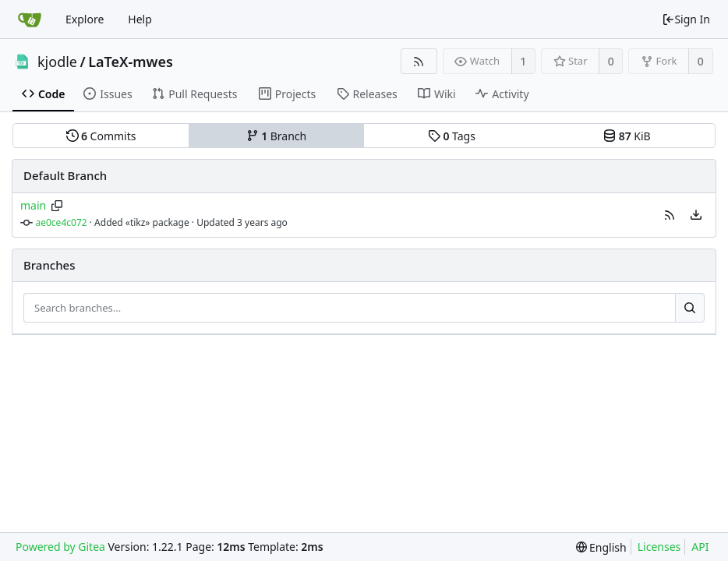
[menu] (696, 215)
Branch (277, 136)
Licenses (659, 547)
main (33, 205)
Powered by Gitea (60, 547)
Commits (101, 136)
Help (140, 19)
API (700, 547)
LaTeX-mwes (131, 62)
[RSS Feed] (419, 61)
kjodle (57, 62)
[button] (670, 215)
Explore (85, 19)
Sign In (686, 19)
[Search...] (690, 308)
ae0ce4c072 (62, 222)
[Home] (30, 19)
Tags (452, 136)
